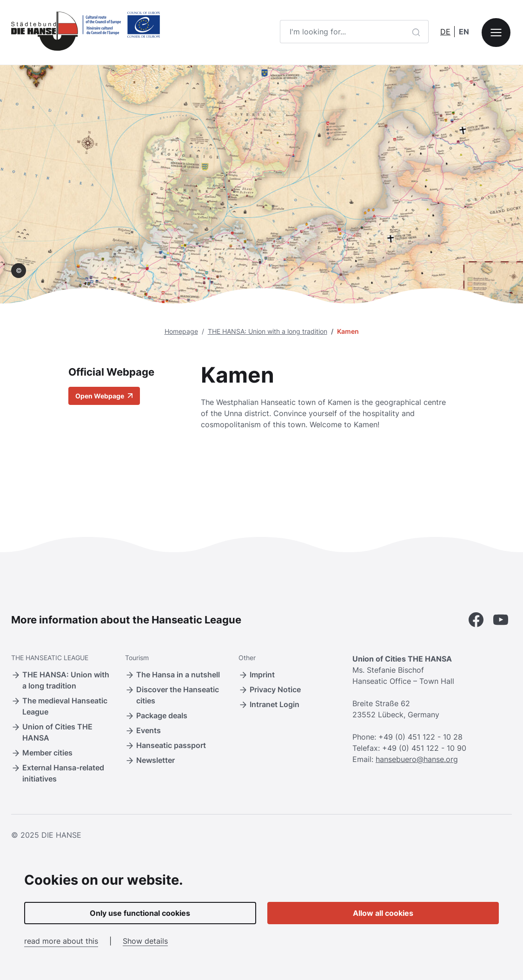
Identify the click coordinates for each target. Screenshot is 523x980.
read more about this (61, 941)
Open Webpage (104, 396)
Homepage (181, 331)
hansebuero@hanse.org (417, 759)
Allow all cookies (383, 913)
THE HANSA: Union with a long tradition (268, 331)
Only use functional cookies (140, 913)
